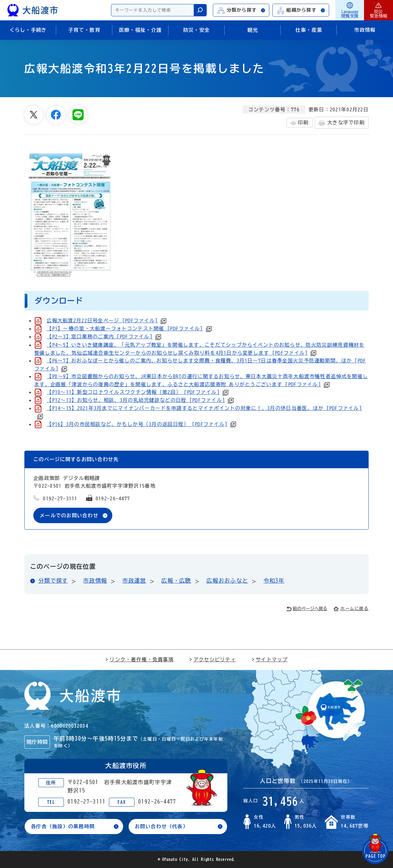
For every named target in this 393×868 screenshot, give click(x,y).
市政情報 (95, 581)
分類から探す (242, 10)
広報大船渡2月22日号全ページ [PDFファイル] (102, 320)
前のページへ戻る (307, 609)
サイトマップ (270, 659)
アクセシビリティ (213, 659)
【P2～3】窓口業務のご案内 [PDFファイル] (99, 337)
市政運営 (134, 581)
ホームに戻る (351, 609)
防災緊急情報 (379, 10)
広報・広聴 (176, 581)
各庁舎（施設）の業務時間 (63, 827)
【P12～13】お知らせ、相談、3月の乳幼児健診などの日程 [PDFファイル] (136, 400)
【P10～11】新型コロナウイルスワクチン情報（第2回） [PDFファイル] (133, 392)
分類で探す (53, 581)
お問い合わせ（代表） (161, 827)
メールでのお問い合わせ (69, 515)
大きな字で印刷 (342, 123)
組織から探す (301, 10)
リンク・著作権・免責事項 (139, 659)
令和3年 (274, 581)
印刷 (300, 123)
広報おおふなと (227, 581)
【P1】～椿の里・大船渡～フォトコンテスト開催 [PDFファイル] (125, 329)
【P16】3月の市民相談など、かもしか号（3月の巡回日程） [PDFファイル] (137, 424)
